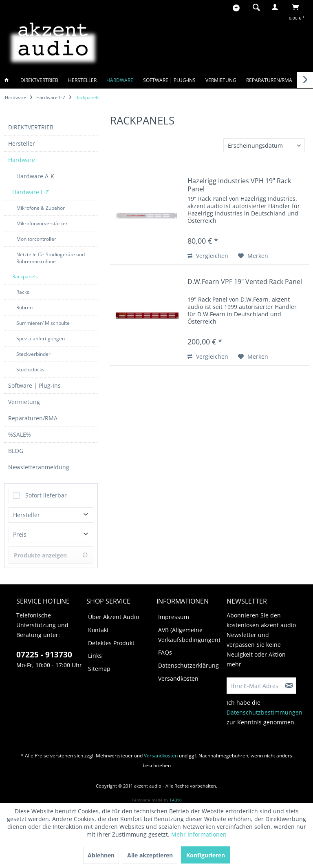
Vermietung (24, 398)
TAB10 (176, 796)
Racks (23, 288)
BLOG (16, 447)
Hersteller (22, 139)
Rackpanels (25, 272)
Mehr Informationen (199, 834)
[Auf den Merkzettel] (253, 256)
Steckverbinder (33, 350)
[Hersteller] (82, 80)
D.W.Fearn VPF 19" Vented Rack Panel (245, 282)
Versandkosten (178, 674)
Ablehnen (101, 855)
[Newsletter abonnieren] (289, 682)
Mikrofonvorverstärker (42, 219)
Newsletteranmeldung (39, 463)
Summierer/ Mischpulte (43, 319)
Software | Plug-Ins (34, 381)
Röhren (24, 303)
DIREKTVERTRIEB (31, 123)
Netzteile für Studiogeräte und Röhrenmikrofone (51, 254)
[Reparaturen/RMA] (269, 80)
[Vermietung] (221, 80)
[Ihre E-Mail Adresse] (255, 682)
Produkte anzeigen (51, 551)
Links (95, 652)
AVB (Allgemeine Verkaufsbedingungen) (189, 631)
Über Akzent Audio (114, 613)
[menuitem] (254, 7)
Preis (20, 530)
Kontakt (98, 626)
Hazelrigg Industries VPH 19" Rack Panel (239, 185)
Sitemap (99, 665)
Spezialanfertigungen (41, 334)
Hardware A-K (35, 172)
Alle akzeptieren (150, 855)
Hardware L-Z (31, 188)
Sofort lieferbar (46, 491)
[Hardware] (120, 80)
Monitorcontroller (36, 235)
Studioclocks (30, 365)
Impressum (174, 613)
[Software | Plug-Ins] (169, 80)
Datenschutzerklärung (188, 661)
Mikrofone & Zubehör (41, 204)
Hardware (22, 156)
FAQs (165, 648)
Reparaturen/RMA (33, 414)
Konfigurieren (206, 855)
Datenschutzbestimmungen (265, 708)
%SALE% (20, 430)
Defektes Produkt (111, 639)
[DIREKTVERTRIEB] (39, 80)
